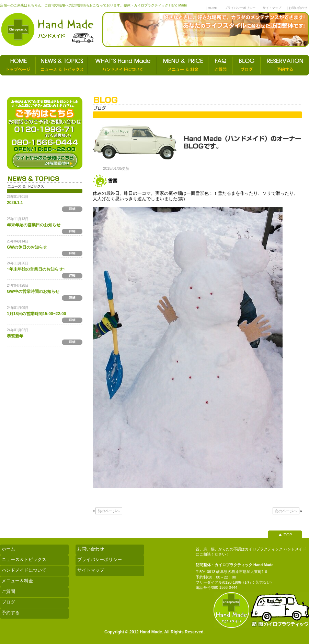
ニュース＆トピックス (24, 559)
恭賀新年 (15, 336)
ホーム (8, 549)
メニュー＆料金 (17, 581)
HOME (212, 8)
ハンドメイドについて (24, 570)
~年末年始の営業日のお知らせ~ (36, 269)
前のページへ (109, 511)
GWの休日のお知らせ (27, 247)
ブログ (8, 602)
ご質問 (8, 591)
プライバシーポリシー (240, 8)
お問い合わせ (298, 8)
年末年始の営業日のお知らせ (34, 225)
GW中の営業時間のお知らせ (33, 291)
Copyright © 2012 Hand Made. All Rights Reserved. (154, 632)
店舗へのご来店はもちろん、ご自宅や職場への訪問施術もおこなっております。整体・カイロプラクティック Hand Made (93, 5)
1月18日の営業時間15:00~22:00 (36, 314)
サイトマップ (272, 8)
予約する (11, 613)
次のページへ (286, 511)
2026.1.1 (15, 203)
